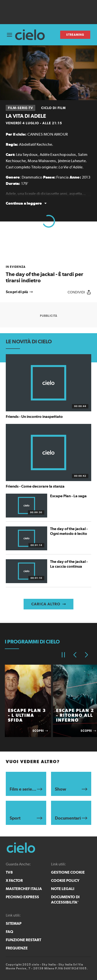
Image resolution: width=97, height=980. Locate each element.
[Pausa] (63, 655)
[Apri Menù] (10, 35)
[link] (48, 274)
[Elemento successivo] (86, 655)
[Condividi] (79, 292)
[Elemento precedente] (75, 655)
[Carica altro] (48, 604)
